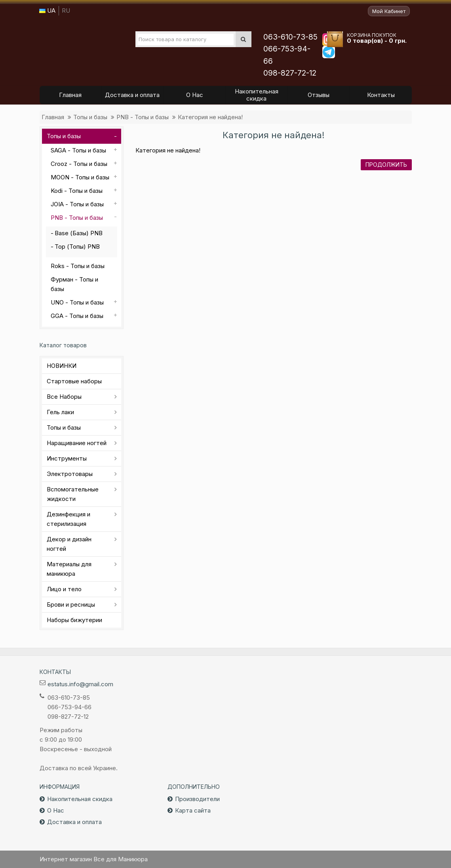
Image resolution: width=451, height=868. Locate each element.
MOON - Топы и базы (80, 177)
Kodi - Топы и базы (77, 191)
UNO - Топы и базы (77, 302)
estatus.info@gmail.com (80, 684)
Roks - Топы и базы (78, 266)
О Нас (56, 810)
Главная (53, 117)
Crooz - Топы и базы (79, 164)
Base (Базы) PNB (79, 233)
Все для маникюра (91, 43)
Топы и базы (90, 117)
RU (66, 10)
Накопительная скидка (80, 799)
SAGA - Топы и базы (78, 150)
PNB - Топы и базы (143, 117)
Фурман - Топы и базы (74, 284)
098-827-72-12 (290, 73)
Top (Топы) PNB (77, 247)
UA (47, 10)
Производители (197, 799)
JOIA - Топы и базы (77, 204)
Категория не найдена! (210, 117)
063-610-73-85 (290, 37)
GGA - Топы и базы (77, 316)
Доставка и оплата (74, 822)
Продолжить (386, 165)
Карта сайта (193, 810)
